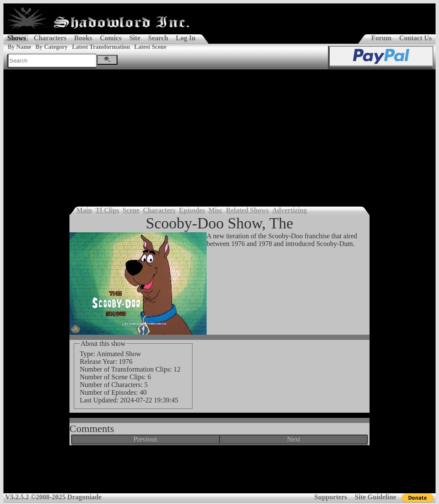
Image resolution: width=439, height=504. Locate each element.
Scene (131, 210)
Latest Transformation (101, 47)
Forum (381, 38)
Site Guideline (376, 497)
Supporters (331, 497)
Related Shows (247, 210)
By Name (20, 47)
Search (158, 38)
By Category (52, 47)
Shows (17, 38)
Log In (186, 38)
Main (84, 210)
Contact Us (415, 38)
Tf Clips (107, 210)
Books (83, 38)
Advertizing (290, 210)
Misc (215, 210)
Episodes (192, 210)
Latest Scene (150, 47)
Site (135, 38)
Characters (50, 38)
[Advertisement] (219, 134)
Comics (111, 38)
